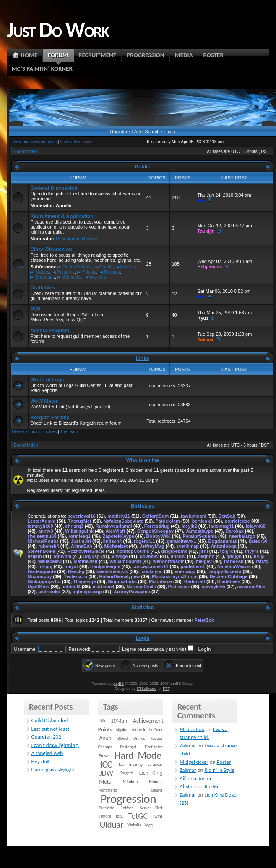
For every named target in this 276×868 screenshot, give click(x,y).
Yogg (148, 825)
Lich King (151, 773)
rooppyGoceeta (225, 571)
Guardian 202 (46, 737)
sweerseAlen (251, 587)
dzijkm (34, 556)
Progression (128, 799)
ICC (106, 764)
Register (119, 132)
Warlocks (72, 277)
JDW (106, 773)
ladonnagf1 (221, 526)
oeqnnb (206, 556)
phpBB (118, 684)
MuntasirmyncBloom (175, 576)
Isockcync (151, 571)
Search (152, 132)
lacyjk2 (189, 526)
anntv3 (46, 531)
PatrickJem (168, 521)
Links (142, 358)
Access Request (50, 331)
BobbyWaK (159, 536)
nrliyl (259, 556)
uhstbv (178, 556)
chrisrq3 (74, 526)
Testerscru (75, 576)
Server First (151, 808)
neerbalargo (242, 536)
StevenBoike (41, 551)
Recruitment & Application (62, 216)
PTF (166, 689)
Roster (224, 762)
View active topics (77, 142)
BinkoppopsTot (44, 581)
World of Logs (47, 380)
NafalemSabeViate (123, 521)
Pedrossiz (179, 587)
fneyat (71, 566)
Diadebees (229, 581)
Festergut (128, 747)
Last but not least (51, 729)
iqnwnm (62, 556)
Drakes (139, 738)
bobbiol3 (71, 587)
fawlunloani (194, 516)
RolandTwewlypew (119, 576)
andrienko (49, 592)
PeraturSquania (200, 536)
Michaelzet (116, 546)
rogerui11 (144, 541)
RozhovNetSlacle (86, 551)
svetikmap (187, 546)
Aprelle (64, 205)
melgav (204, 561)
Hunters (128, 267)
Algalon (122, 730)
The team (69, 432)
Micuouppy (39, 576)
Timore (105, 816)
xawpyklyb (214, 587)
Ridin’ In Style (219, 770)
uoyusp (92, 556)
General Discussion (54, 188)
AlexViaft (115, 531)
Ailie (184, 778)
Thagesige (84, 581)
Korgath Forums (50, 418)
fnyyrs (252, 551)
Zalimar (205, 339)
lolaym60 (256, 526)
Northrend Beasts (131, 790)
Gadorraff (195, 581)
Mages (42, 272)
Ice (121, 764)
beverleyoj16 (82, 516)
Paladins (66, 272)
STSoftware (147, 689)
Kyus (203, 318)
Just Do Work (57, 29)
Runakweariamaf (113, 526)
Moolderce (160, 581)
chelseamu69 (42, 536)
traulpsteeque (105, 566)
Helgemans (210, 267)
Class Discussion (51, 250)
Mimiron (130, 782)
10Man (119, 721)
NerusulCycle (141, 587)
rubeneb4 (49, 546)
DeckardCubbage (229, 576)
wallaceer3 (50, 561)
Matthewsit (86, 561)
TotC (119, 816)
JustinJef (81, 541)
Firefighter (154, 747)
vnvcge (120, 556)
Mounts (156, 782)
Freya (104, 756)
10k (102, 721)
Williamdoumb (125, 561)
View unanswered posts (34, 142)
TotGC (138, 816)
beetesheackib (112, 571)
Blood (122, 738)
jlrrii (204, 551)
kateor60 (258, 541)
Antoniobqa (223, 546)
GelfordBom (156, 516)
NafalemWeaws (234, 566)
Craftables (43, 288)
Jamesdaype (200, 531)
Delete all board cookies (34, 432)
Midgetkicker (194, 762)
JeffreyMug (152, 546)
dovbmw (149, 556)
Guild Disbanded (50, 720)
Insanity (136, 764)
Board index (26, 151)
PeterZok (204, 620)
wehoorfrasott (168, 561)
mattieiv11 (119, 516)
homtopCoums (133, 551)
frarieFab (234, 561)
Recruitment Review (76, 239)
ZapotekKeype (118, 536)
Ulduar (112, 825)
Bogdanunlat (222, 541)
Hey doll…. (43, 761)
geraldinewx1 (182, 541)
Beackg (76, 571)
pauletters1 (193, 566)
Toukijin (206, 231)
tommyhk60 (40, 526)
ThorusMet (79, 521)
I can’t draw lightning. (55, 745)
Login (169, 132)
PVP (35, 309)
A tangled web (47, 753)
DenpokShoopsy (155, 531)
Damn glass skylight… (55, 769)
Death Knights (77, 267)
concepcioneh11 (151, 566)
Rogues (112, 272)
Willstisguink (79, 531)
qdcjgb (234, 556)
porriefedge (237, 521)
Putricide (107, 808)
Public (143, 167)
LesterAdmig (41, 521)
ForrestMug (157, 526)
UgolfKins (38, 587)
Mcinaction (192, 729)
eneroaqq (185, 571)
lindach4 (113, 541)
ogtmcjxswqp (87, 592)
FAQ (136, 132)
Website (134, 825)
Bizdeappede (42, 571)
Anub (105, 738)
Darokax (234, 531)
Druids (106, 267)
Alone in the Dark (147, 730)
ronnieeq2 (79, 536)
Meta (105, 782)
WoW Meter (44, 401)
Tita (201, 200)
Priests (89, 272)
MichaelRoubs (43, 541)
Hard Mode (138, 755)
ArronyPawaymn (132, 592)
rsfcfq (262, 561)
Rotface (127, 808)
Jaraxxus (155, 764)
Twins (158, 816)
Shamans (45, 277)
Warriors (98, 277)
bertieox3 (202, 521)
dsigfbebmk (174, 551)
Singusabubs (122, 581)
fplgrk (227, 551)
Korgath (126, 773)
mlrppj (45, 566)
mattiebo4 (104, 587)
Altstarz (188, 786)
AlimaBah (82, 546)
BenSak (227, 516)
